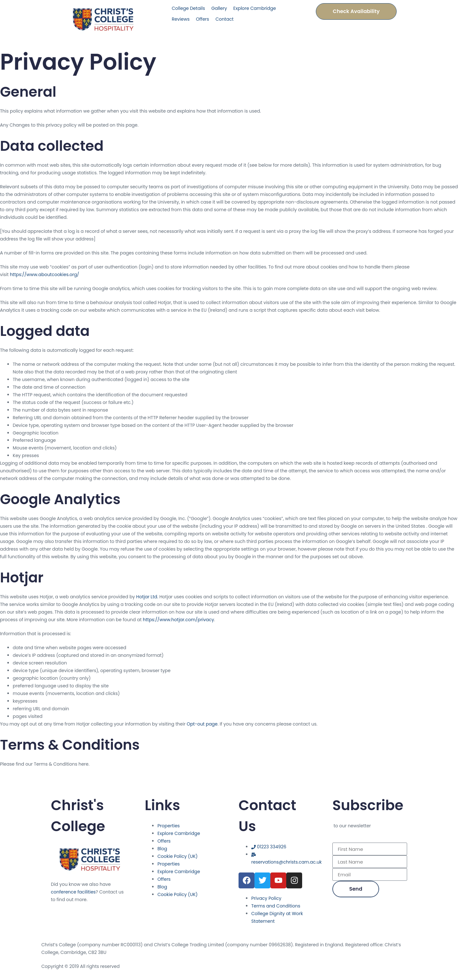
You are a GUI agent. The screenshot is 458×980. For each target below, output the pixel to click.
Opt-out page (202, 724)
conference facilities (73, 892)
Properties (169, 826)
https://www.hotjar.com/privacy (178, 620)
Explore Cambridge (179, 833)
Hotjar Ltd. (147, 597)
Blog (162, 849)
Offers (164, 841)
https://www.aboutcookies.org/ (45, 275)
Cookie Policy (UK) (177, 856)
